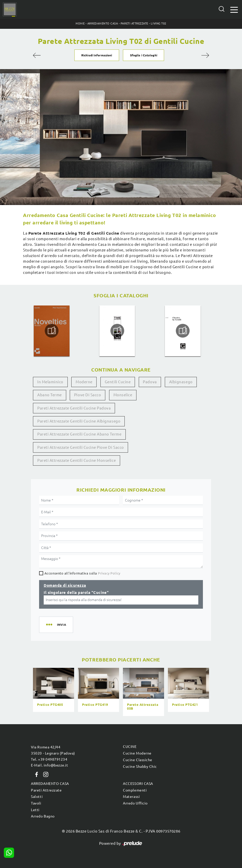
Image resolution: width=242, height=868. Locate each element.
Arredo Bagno (43, 816)
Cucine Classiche (137, 760)
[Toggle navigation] (234, 9)
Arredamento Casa (103, 23)
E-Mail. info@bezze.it (49, 765)
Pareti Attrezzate (134, 23)
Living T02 (158, 23)
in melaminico (50, 382)
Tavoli (36, 803)
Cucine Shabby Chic (140, 767)
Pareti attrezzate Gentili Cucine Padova (74, 408)
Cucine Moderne (137, 753)
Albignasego (181, 382)
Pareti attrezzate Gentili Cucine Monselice (77, 460)
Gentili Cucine (118, 382)
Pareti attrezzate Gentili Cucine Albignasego (79, 421)
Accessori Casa (138, 784)
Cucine (130, 747)
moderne (84, 382)
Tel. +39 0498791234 (49, 759)
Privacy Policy (109, 573)
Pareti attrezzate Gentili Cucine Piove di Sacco (81, 447)
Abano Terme (50, 395)
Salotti (37, 797)
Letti (35, 810)
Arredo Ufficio (135, 803)
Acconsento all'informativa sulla (82, 573)
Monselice (123, 395)
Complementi (135, 790)
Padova (150, 382)
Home (80, 23)
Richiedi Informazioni (97, 55)
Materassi (131, 797)
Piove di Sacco (88, 395)
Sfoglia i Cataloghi (144, 55)
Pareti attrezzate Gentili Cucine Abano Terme (79, 434)
